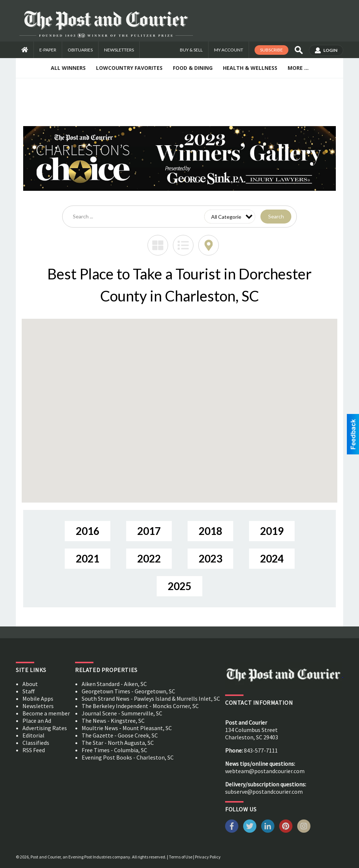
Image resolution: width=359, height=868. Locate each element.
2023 (210, 558)
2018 (210, 531)
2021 (88, 558)
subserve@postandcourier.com (264, 792)
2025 (179, 586)
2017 (149, 531)
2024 (272, 558)
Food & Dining (193, 68)
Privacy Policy (208, 857)
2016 (88, 531)
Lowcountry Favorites (129, 68)
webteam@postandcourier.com (265, 771)
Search (276, 216)
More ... (298, 68)
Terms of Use (181, 857)
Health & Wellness (250, 68)
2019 (272, 531)
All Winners (68, 68)
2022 (149, 558)
